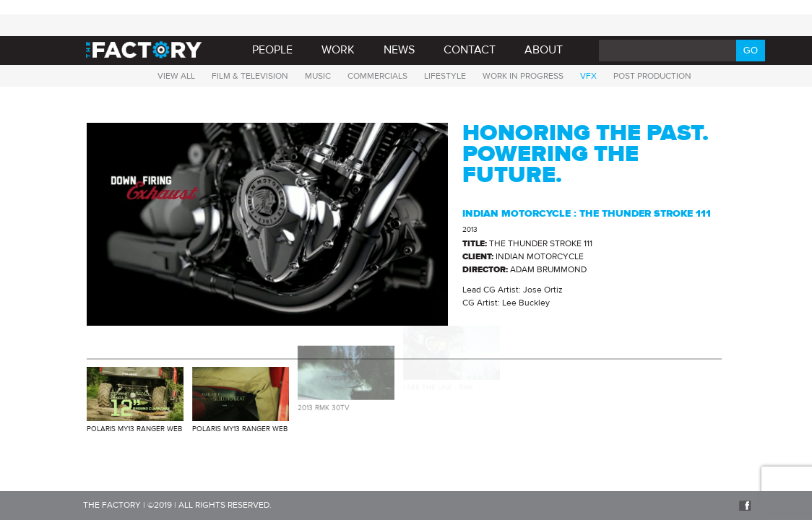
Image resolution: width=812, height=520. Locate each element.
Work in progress (523, 76)
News (399, 50)
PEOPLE (272, 50)
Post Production (652, 76)
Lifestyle (445, 76)
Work (338, 50)
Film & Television (250, 76)
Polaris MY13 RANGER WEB (134, 429)
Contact (470, 50)
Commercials (377, 76)
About (544, 50)
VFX (588, 76)
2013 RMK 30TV (324, 403)
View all (176, 76)
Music (318, 76)
